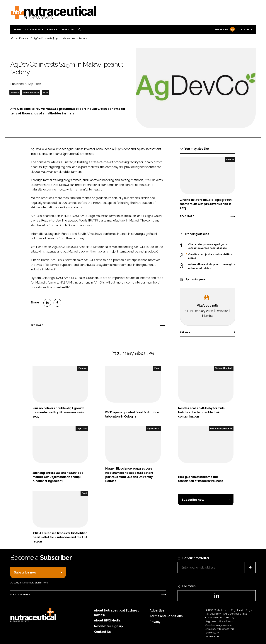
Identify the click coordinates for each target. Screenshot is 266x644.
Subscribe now (193, 500)
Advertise (157, 610)
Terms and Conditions (166, 616)
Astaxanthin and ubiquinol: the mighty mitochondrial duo (212, 266)
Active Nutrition (31, 93)
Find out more (20, 595)
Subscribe (224, 30)
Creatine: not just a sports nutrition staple (210, 256)
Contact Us (102, 632)
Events (52, 29)
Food (46, 93)
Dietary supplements (221, 428)
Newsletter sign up (108, 626)
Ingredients (153, 428)
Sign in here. (42, 583)
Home (18, 29)
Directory (68, 29)
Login (245, 29)
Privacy (155, 622)
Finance (15, 93)
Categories (33, 29)
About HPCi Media (107, 620)
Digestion (82, 428)
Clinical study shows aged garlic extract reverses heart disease (208, 246)
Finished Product (224, 368)
